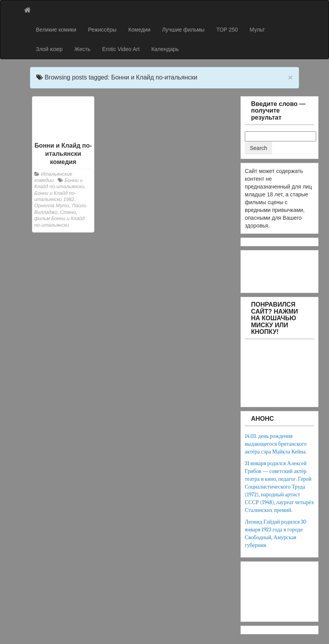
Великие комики (56, 30)
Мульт (257, 30)
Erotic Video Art (121, 49)
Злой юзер (49, 49)
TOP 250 (227, 30)
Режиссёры (102, 30)
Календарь (165, 49)
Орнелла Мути (52, 206)
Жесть (82, 49)
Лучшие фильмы (183, 30)
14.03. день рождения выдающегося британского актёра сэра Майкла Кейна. (276, 444)
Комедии (139, 30)
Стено (68, 212)
